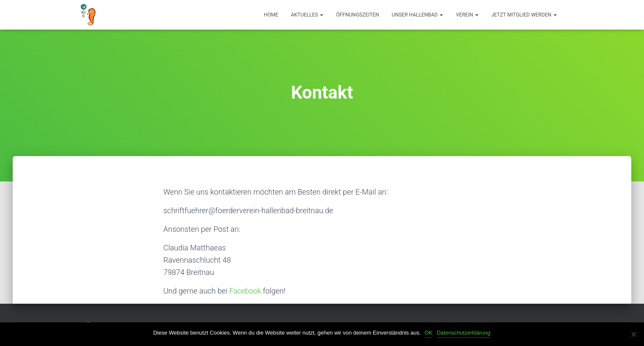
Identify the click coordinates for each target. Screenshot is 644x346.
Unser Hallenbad (418, 15)
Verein (467, 15)
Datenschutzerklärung (464, 333)
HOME (271, 15)
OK (429, 333)
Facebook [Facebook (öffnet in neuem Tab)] (246, 291)
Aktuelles (307, 15)
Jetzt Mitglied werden (524, 15)
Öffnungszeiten (357, 15)
